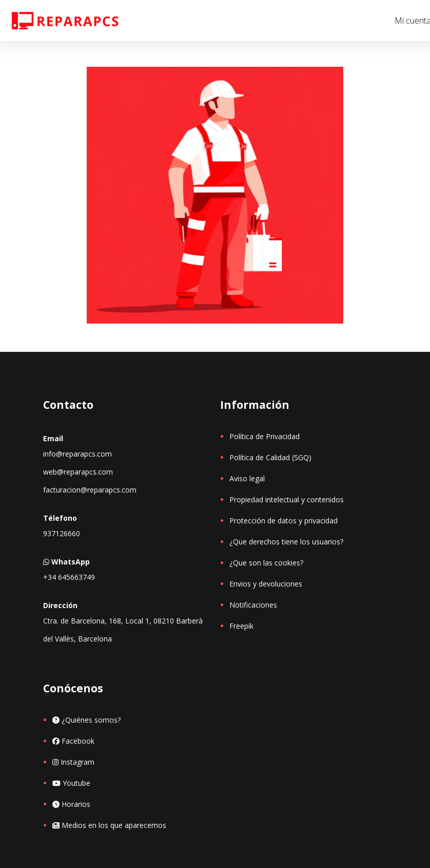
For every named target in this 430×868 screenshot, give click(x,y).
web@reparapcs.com (78, 472)
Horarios (71, 804)
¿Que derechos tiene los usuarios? (286, 542)
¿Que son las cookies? (266, 563)
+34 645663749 (69, 577)
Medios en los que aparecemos (109, 825)
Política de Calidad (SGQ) (270, 457)
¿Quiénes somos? (86, 720)
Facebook (73, 741)
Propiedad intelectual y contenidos (287, 499)
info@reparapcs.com (77, 454)
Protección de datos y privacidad (284, 521)
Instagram (73, 762)
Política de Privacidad (265, 436)
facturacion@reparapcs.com (90, 490)
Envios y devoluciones (266, 584)
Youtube (71, 783)
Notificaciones (253, 605)
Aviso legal (247, 478)
